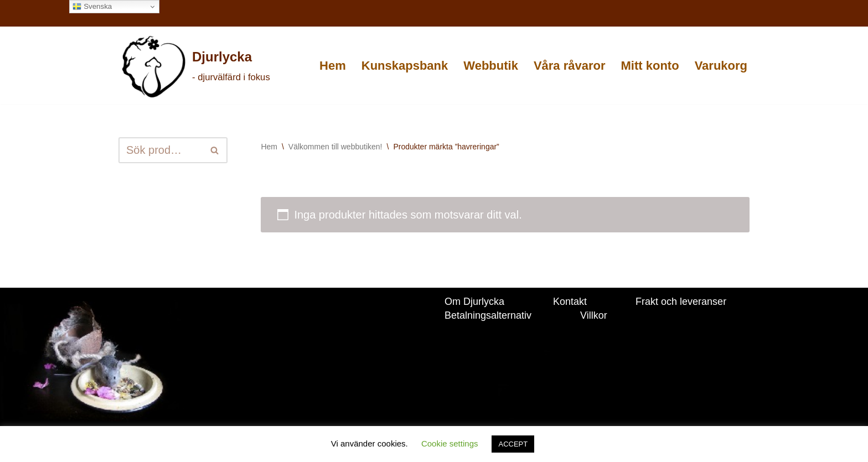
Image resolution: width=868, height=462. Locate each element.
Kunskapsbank (405, 66)
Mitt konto (650, 66)
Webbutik (491, 66)
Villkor (594, 315)
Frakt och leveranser (681, 302)
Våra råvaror (570, 66)
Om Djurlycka (474, 302)
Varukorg (721, 66)
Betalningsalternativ (488, 315)
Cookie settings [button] (450, 443)
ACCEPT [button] (513, 444)
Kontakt (570, 302)
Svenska (92, 7)
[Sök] (161, 150)
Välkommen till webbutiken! (335, 147)
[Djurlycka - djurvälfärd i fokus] (195, 66)
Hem (333, 66)
